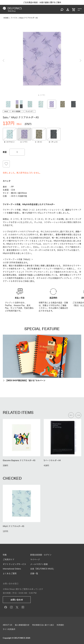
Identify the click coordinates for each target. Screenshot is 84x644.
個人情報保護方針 (22, 625)
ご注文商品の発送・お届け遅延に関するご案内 (42, 2)
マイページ (35, 559)
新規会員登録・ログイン (41, 555)
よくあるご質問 (10, 573)
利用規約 (60, 625)
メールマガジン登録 (39, 564)
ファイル (14, 18)
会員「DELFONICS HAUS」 (43, 569)
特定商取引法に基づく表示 (43, 625)
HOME (6, 18)
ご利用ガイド (9, 559)
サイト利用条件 (9, 629)
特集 (5, 555)
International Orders (12, 569)
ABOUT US (7, 625)
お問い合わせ (17, 600)
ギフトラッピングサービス (14, 564)
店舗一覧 (34, 573)
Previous (3, 60)
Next (81, 60)
